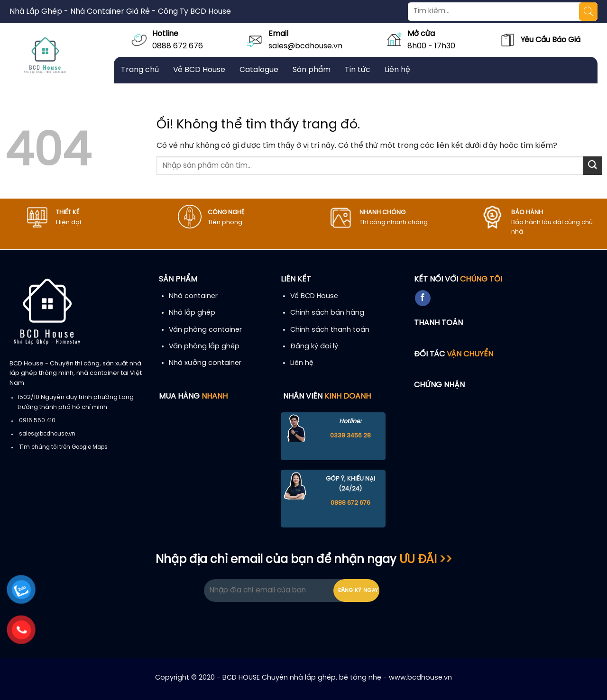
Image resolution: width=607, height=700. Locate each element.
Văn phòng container (205, 330)
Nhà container (193, 296)
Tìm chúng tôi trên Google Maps (63, 447)
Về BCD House (199, 70)
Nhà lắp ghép (192, 313)
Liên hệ (397, 70)
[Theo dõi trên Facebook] (423, 298)
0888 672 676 (178, 46)
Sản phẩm (312, 70)
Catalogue (259, 70)
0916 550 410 (37, 421)
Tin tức (358, 70)
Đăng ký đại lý (314, 346)
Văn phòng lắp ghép (204, 346)
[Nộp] (593, 166)
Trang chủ (140, 70)
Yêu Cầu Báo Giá (551, 40)
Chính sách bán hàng (327, 313)
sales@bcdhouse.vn (305, 46)
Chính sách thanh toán (330, 330)
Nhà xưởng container (205, 363)
